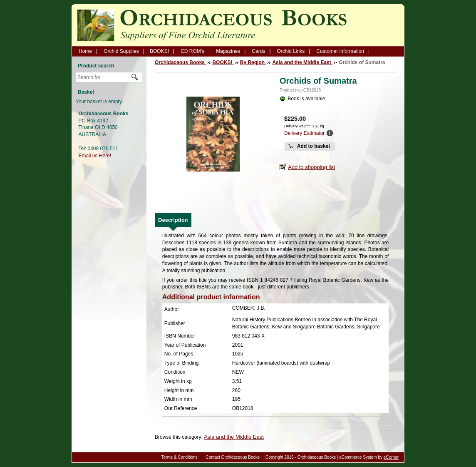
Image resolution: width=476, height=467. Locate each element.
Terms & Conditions (180, 457)
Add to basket (309, 146)
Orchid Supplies (121, 51)
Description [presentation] (173, 220)
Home (85, 51)
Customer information (340, 51)
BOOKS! (159, 51)
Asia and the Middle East (234, 437)
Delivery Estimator (304, 133)
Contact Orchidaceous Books (233, 457)
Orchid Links (291, 51)
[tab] (173, 220)
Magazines (228, 51)
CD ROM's (192, 51)
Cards (258, 51)
